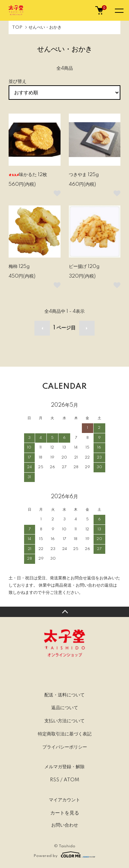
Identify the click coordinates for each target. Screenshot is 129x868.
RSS (55, 780)
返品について (65, 708)
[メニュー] (119, 10)
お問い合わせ (65, 825)
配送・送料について (64, 695)
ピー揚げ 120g (84, 267)
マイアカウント (64, 800)
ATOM (71, 780)
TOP (17, 27)
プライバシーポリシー (65, 747)
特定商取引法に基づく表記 (65, 734)
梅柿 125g (19, 267)
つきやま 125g (84, 175)
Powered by (64, 855)
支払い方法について (64, 721)
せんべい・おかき (45, 27)
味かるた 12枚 (28, 175)
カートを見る (65, 813)
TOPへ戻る (64, 612)
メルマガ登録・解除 (64, 767)
